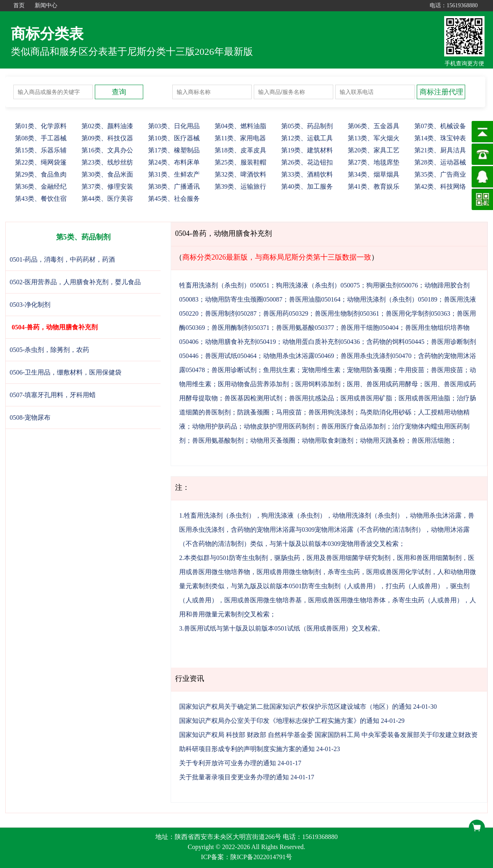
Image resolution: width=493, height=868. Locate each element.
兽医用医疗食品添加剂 (353, 426)
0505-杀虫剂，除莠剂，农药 (49, 350)
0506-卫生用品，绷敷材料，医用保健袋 (66, 372)
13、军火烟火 (374, 138)
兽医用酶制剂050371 (240, 328)
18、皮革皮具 (240, 150)
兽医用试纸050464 (231, 356)
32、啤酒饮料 (240, 174)
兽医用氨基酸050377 (305, 328)
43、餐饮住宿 (41, 199)
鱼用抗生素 (279, 370)
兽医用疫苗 (447, 370)
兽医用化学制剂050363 (418, 313)
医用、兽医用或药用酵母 (382, 384)
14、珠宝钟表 (440, 138)
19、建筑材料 (307, 150)
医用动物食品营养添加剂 (253, 384)
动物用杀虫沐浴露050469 (299, 356)
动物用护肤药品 (215, 426)
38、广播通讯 (174, 186)
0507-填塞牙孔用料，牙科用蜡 (53, 395)
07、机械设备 (440, 126)
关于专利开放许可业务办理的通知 (228, 763)
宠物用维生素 (321, 370)
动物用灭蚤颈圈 (273, 440)
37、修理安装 (107, 186)
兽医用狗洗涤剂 (331, 412)
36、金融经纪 (41, 186)
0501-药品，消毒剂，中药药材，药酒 (62, 259)
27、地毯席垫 (374, 162)
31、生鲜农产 (174, 174)
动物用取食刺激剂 (328, 440)
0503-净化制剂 (30, 305)
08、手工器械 (41, 138)
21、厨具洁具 (440, 150)
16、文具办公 (107, 150)
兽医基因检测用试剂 (253, 398)
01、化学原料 (41, 126)
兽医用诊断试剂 (234, 370)
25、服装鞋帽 (240, 162)
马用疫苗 (289, 412)
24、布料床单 (174, 162)
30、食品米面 (107, 174)
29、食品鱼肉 (41, 174)
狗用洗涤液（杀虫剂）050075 (318, 285)
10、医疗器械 (174, 138)
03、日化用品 (174, 126)
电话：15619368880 (454, 5)
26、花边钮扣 (307, 162)
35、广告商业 (440, 174)
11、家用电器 (240, 138)
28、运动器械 (440, 162)
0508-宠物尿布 (30, 417)
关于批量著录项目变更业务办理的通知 (234, 777)
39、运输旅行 (240, 186)
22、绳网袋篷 (41, 162)
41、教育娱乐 (374, 186)
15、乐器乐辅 (41, 150)
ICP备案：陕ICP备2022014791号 (246, 857)
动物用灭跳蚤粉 (382, 440)
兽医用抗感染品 (311, 398)
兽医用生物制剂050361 (347, 313)
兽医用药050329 (286, 313)
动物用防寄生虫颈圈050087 (244, 299)
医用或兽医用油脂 (424, 398)
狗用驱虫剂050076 (392, 285)
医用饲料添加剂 (318, 384)
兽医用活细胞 (431, 440)
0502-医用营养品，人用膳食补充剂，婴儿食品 (75, 282)
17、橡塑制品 (174, 150)
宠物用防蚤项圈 (370, 370)
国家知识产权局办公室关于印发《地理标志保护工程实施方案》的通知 (279, 721)
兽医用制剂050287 (231, 313)
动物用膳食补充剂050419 (240, 342)
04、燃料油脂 (240, 126)
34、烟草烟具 (374, 174)
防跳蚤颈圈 (253, 412)
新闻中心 (46, 5)
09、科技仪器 (107, 138)
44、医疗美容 (107, 199)
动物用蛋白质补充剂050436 (321, 342)
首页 (19, 5)
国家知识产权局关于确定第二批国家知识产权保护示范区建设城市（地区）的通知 (295, 707)
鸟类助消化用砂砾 (386, 412)
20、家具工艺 (374, 150)
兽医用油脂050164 (315, 299)
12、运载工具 (307, 138)
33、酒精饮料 (307, 174)
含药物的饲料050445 (395, 342)
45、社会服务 (174, 199)
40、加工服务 (307, 186)
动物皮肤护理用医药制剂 (279, 426)
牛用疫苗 (412, 370)
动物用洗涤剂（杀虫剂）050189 (392, 299)
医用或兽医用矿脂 (366, 398)
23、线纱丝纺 (107, 162)
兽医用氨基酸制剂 (218, 440)
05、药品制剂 (307, 126)
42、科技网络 (440, 186)
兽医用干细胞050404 (370, 328)
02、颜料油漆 (107, 126)
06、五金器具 (374, 126)
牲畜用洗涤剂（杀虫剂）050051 (224, 285)
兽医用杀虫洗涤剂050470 (376, 356)
